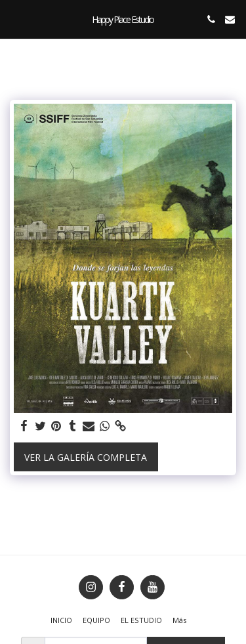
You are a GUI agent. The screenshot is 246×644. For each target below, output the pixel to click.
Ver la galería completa (86, 457)
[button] (14, 19)
